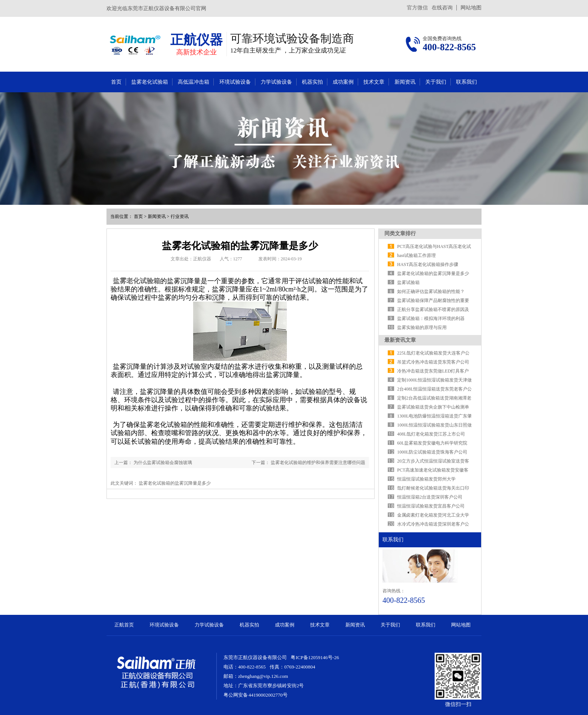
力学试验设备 (276, 82)
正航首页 (124, 625)
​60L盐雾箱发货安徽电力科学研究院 (432, 443)
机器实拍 (312, 82)
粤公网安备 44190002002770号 (256, 695)
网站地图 (471, 8)
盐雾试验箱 (408, 282)
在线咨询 (442, 8)
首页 (116, 82)
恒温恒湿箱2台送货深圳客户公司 (430, 497)
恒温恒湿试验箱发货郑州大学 (426, 479)
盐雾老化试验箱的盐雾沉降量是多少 (433, 273)
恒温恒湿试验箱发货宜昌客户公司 (431, 506)
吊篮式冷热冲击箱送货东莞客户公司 (433, 362)
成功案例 (343, 82)
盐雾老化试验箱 (150, 82)
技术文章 (374, 82)
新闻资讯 (405, 82)
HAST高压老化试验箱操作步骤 (428, 264)
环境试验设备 (235, 82)
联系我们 (466, 82)
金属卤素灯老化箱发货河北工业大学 (433, 515)
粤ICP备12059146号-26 (315, 657)
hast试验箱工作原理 (416, 255)
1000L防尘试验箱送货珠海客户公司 (432, 452)
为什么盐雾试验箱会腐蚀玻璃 (163, 463)
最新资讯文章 (400, 340)
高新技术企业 (196, 52)
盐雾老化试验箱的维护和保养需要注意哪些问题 (318, 463)
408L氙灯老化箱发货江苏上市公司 (431, 434)
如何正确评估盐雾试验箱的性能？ (431, 291)
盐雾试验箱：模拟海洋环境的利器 (431, 318)
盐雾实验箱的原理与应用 (422, 327)
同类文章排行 (400, 234)
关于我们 (436, 82)
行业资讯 (180, 216)
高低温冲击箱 (193, 82)
